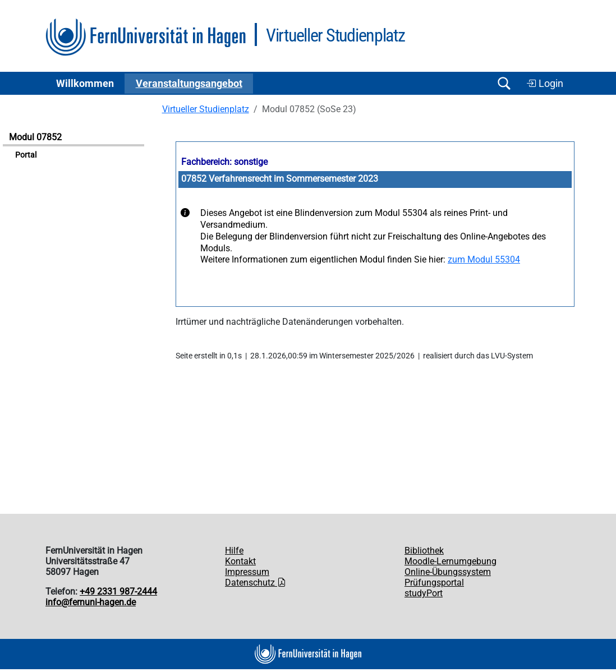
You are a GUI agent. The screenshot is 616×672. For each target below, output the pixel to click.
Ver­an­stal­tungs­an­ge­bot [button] (189, 84)
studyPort (424, 593)
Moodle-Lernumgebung (450, 561)
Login (545, 84)
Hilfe (234, 551)
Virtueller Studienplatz (206, 109)
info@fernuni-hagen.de (91, 602)
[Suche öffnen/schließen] (504, 83)
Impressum (247, 572)
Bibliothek (424, 551)
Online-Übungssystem (448, 572)
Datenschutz (256, 583)
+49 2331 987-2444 (118, 592)
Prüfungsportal (434, 583)
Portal (26, 155)
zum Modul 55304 (484, 259)
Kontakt (240, 561)
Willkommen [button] (85, 84)
